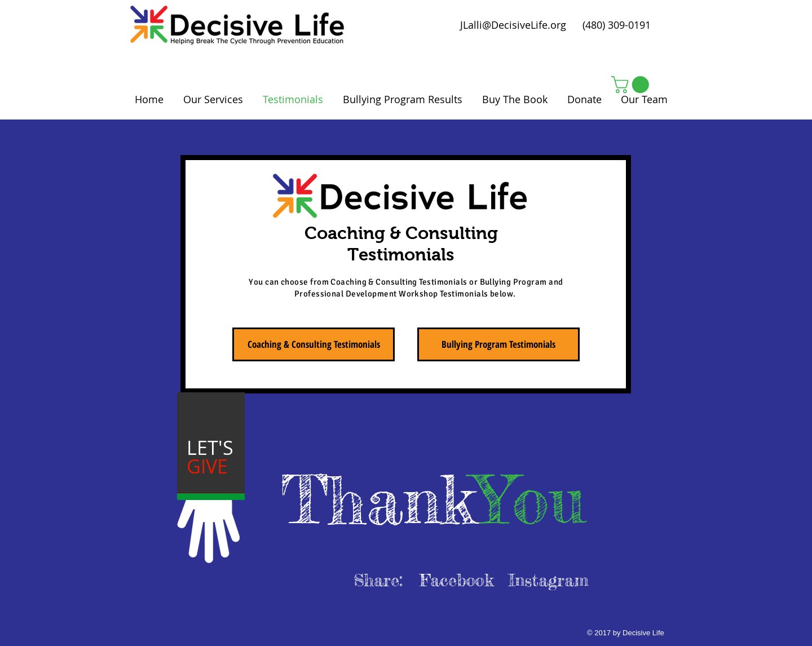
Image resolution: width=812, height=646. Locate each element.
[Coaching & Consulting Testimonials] (314, 344)
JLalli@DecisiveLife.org (513, 25)
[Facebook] (456, 580)
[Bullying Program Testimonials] (498, 344)
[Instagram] (548, 580)
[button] (632, 85)
